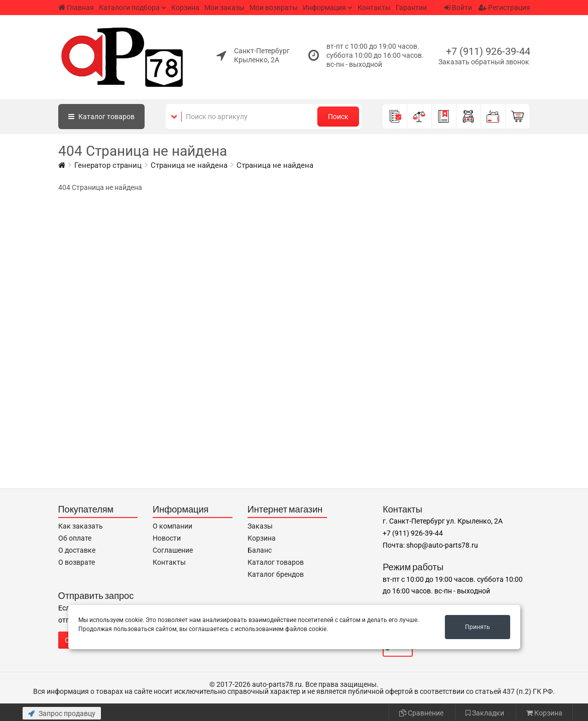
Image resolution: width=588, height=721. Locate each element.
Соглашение (173, 550)
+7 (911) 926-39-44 (488, 51)
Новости (167, 538)
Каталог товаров (276, 562)
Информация (324, 8)
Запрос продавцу (62, 713)
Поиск (338, 117)
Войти (458, 8)
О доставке (77, 550)
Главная (76, 8)
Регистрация (504, 8)
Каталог (101, 117)
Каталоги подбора (129, 8)
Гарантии (411, 8)
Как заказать (81, 526)
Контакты (374, 8)
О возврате (77, 562)
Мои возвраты (274, 8)
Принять (478, 627)
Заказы (260, 526)
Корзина (185, 8)
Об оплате (75, 538)
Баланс (260, 550)
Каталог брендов (276, 574)
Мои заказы (224, 8)
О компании (172, 526)
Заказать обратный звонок (484, 62)
